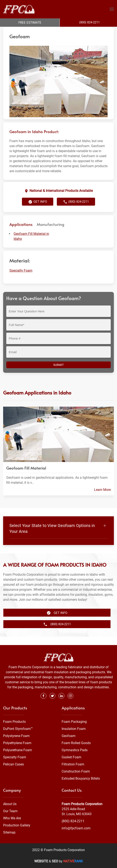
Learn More (102, 498)
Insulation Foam (74, 729)
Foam (46, 31)
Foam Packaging (74, 722)
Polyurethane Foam (18, 750)
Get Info (38, 210)
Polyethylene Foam (17, 743)
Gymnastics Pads (75, 750)
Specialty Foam (62, 31)
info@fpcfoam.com (76, 828)
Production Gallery (17, 825)
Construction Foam (76, 771)
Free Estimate (30, 23)
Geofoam (69, 736)
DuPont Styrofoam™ (18, 729)
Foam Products (14, 722)
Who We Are (12, 818)
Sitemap (9, 832)
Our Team (10, 811)
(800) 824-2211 (76, 210)
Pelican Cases (13, 764)
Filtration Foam (73, 764)
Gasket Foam (71, 757)
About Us (10, 804)
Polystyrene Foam (16, 736)
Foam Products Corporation (21, 31)
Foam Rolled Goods (76, 743)
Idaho (78, 31)
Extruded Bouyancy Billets (81, 778)
